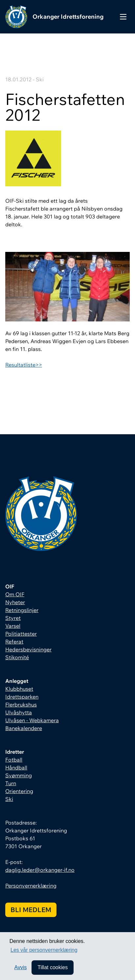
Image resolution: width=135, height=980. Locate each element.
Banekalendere (24, 728)
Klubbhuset (19, 689)
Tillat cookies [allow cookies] (53, 967)
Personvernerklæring (31, 886)
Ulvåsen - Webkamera (32, 720)
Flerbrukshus (21, 704)
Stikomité (17, 657)
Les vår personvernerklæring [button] (44, 950)
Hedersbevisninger (28, 649)
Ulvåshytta (19, 712)
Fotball (14, 760)
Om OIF (15, 594)
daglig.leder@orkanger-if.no (40, 870)
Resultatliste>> (24, 365)
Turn (11, 783)
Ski (9, 799)
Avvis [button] (21, 967)
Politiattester (21, 634)
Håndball (16, 767)
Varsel (13, 626)
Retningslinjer (22, 610)
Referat (14, 642)
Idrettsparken (22, 697)
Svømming (19, 775)
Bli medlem (31, 910)
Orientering (19, 791)
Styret (13, 618)
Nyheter (15, 602)
